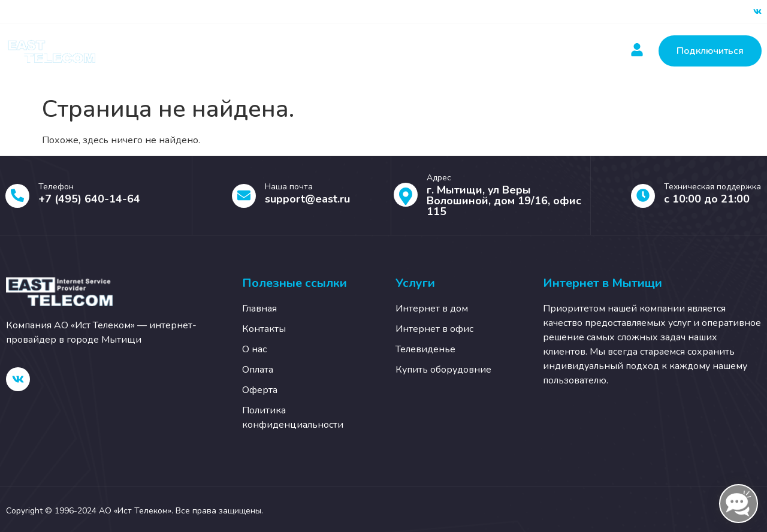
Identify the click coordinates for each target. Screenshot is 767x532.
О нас (531, 51)
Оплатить (330, 51)
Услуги (258, 51)
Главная (190, 51)
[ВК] (757, 12)
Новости (398, 51)
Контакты (467, 51)
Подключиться (710, 51)
